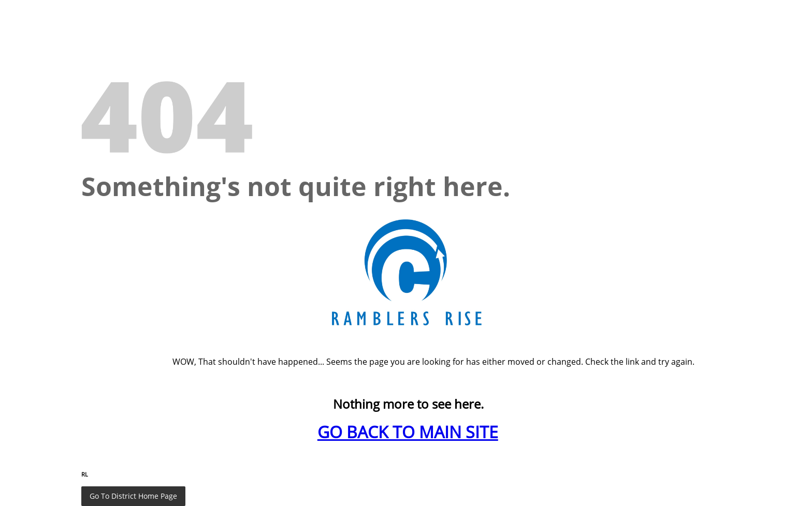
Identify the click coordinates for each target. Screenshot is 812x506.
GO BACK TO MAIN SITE (408, 432)
